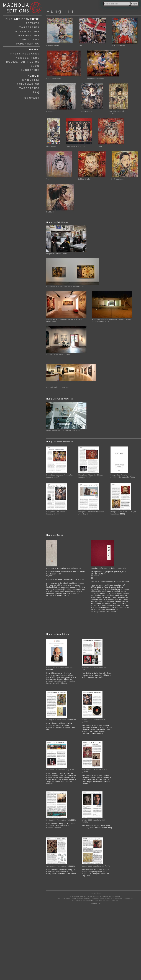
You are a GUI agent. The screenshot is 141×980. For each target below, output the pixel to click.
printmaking (28, 84)
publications (27, 31)
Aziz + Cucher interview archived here (61, 682)
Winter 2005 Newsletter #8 (58, 866)
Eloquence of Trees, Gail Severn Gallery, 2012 (66, 287)
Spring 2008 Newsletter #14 (58, 820)
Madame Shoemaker (103, 77)
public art (30, 40)
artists (33, 23)
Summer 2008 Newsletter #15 (94, 770)
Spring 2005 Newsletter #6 (93, 866)
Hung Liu (60, 11)
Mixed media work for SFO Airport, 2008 (63, 430)
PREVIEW (51, 579)
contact (32, 98)
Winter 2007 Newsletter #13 (94, 820)
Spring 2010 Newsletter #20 (58, 720)
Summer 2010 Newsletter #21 (94, 668)
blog (35, 66)
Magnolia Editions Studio (57, 254)
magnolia (31, 80)
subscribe (30, 70)
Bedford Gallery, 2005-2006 (58, 387)
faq (36, 92)
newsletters (28, 58)
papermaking (28, 44)
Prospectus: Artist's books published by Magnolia (121, 476)
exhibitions (29, 36)
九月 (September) (125, 44)
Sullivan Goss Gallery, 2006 (58, 354)
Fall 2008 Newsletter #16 (57, 770)
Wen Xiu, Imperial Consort (119, 111)
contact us (96, 904)
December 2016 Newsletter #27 (60, 668)
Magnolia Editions (91, 900)
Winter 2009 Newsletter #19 (94, 720)
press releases (25, 54)
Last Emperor (92, 110)
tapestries (30, 27)
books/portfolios (23, 62)
